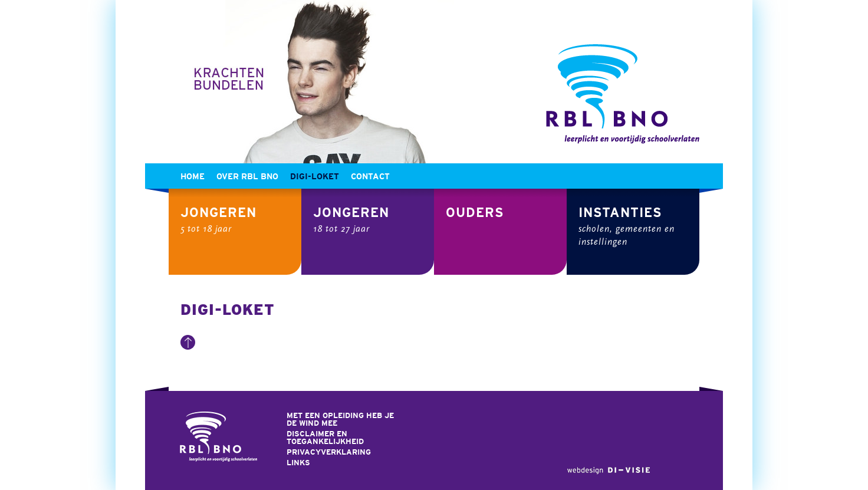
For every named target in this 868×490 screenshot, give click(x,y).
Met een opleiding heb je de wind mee (340, 419)
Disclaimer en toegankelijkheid (325, 438)
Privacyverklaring (329, 452)
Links (298, 463)
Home (193, 176)
